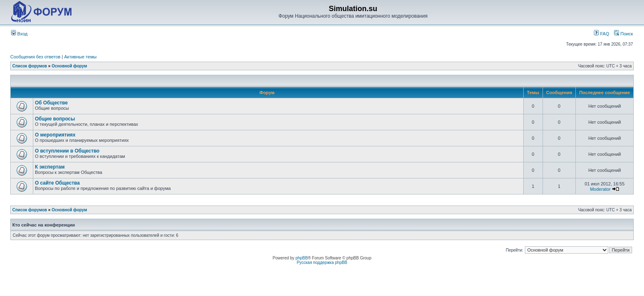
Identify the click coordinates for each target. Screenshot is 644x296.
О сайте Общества (57, 183)
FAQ (601, 34)
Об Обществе (51, 103)
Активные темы (80, 57)
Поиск (623, 34)
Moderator (600, 189)
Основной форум (69, 66)
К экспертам (50, 167)
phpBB (301, 258)
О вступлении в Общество (67, 151)
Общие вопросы (55, 119)
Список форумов (30, 66)
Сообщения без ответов (35, 57)
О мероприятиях (55, 135)
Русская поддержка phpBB (322, 262)
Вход (19, 34)
